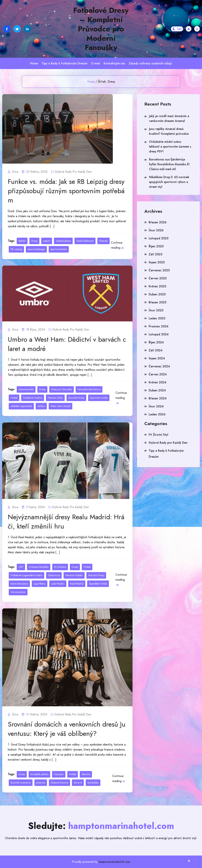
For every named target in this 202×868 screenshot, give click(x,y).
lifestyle (104, 241)
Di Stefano (60, 567)
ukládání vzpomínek (21, 406)
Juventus (41, 783)
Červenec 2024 (159, 366)
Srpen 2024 (157, 358)
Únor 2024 (156, 406)
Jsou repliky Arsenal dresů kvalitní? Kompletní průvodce (169, 131)
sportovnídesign (36, 249)
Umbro (41, 406)
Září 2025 (155, 254)
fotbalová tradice (33, 398)
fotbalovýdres (63, 241)
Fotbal (14, 398)
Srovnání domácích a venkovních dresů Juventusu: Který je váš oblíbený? (67, 729)
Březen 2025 (157, 302)
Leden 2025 (157, 318)
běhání (22, 241)
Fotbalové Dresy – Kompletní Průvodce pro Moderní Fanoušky (101, 29)
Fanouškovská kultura (89, 389)
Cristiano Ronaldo (39, 567)
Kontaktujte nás (114, 63)
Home (34, 63)
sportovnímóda (59, 249)
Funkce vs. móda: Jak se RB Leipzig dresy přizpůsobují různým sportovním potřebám (66, 191)
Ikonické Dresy (76, 398)
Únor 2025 (156, 310)
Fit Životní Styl (158, 435)
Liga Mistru (40, 584)
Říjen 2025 (156, 246)
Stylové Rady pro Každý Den (73, 172)
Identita (86, 774)
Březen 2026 (158, 222)
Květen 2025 (157, 286)
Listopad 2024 (159, 334)
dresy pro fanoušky (62, 389)
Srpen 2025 (157, 262)
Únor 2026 (156, 230)
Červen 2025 (158, 278)
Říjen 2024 (156, 342)
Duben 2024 (157, 390)
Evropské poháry (39, 774)
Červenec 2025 (159, 270)
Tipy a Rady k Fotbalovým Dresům (64, 63)
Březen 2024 (158, 398)
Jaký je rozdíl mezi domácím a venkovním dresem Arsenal (169, 118)
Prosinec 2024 (159, 326)
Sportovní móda (99, 398)
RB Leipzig (16, 249)
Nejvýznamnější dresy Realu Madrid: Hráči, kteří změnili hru (66, 522)
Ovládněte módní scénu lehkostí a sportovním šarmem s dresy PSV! (170, 147)
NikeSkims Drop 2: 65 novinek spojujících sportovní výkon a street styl (169, 182)
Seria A (78, 783)
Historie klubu (55, 398)
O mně (96, 63)
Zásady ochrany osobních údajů (150, 63)
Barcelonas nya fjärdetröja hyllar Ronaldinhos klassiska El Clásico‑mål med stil (169, 164)
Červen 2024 (158, 374)
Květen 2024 (157, 382)
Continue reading (117, 245)
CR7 (21, 567)
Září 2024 (156, 350)
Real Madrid (77, 584)
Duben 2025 (157, 294)
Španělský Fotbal (98, 584)
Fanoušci (59, 774)
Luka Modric (58, 584)
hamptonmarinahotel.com (114, 862)
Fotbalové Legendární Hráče (26, 575)
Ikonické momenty (21, 783)
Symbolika (93, 783)
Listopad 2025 (159, 238)
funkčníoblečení (85, 241)
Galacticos (54, 575)
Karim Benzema (19, 584)
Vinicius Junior (18, 592)
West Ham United (60, 406)
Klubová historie (59, 783)
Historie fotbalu (74, 575)
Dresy (34, 241)
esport (47, 241)
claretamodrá (26, 389)
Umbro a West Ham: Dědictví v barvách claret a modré (67, 344)
